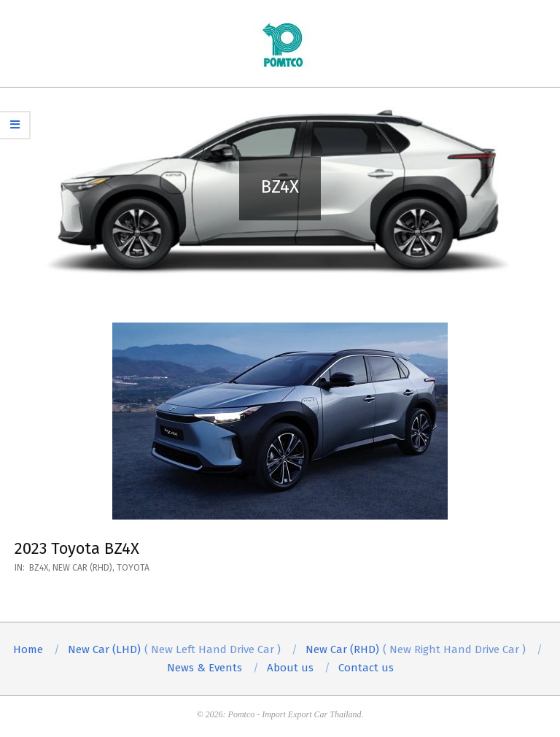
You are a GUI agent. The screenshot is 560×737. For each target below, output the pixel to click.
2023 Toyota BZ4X (77, 548)
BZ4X (39, 568)
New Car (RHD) (82, 568)
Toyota (133, 568)
